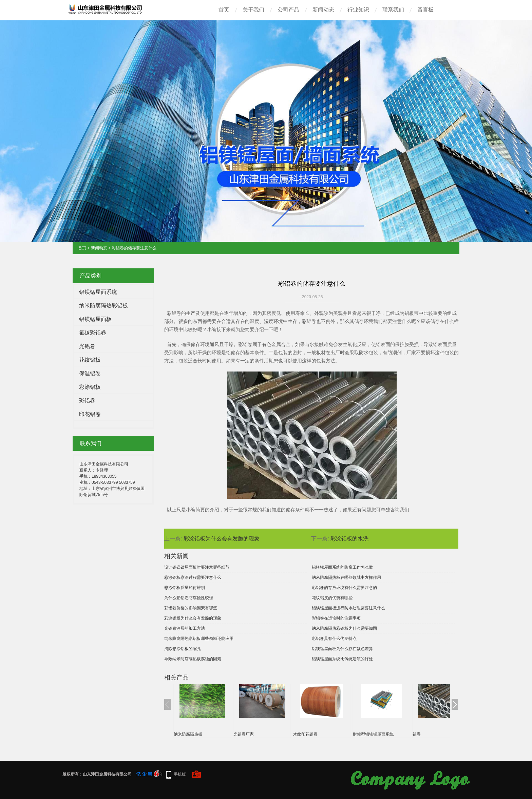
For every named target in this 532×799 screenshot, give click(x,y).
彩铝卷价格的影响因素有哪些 (191, 608)
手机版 (180, 774)
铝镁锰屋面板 (95, 319)
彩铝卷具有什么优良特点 (334, 639)
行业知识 (358, 10)
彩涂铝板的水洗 (349, 539)
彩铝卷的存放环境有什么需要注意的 (344, 588)
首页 (224, 10)
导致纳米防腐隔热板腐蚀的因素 (193, 659)
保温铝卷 (90, 373)
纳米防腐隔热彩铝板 (103, 306)
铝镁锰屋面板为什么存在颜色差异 (342, 649)
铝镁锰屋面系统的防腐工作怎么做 (342, 567)
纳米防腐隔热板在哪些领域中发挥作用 (346, 577)
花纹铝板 (90, 360)
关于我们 (253, 10)
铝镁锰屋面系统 (98, 292)
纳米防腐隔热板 (188, 734)
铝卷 (417, 734)
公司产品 (288, 10)
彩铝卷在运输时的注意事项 (336, 618)
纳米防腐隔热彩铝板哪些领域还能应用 (199, 639)
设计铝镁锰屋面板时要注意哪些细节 (197, 567)
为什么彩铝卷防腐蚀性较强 (189, 598)
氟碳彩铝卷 (93, 333)
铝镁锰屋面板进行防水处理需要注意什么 (348, 608)
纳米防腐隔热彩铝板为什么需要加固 (344, 628)
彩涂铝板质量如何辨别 (185, 588)
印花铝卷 (90, 414)
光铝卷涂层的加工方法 (185, 628)
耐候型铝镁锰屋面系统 (373, 734)
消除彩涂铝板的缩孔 (183, 649)
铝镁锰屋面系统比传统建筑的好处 (342, 659)
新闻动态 (323, 10)
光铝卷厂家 (244, 734)
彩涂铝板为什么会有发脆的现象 (222, 539)
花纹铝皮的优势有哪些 (332, 598)
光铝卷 (87, 346)
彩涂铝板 (90, 387)
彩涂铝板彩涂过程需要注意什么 (193, 577)
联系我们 (393, 10)
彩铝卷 (87, 401)
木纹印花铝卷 (305, 734)
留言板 (425, 10)
